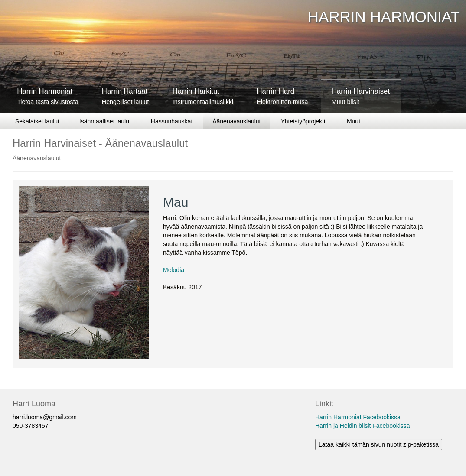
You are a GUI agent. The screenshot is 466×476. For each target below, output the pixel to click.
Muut (354, 121)
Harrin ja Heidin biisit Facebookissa (363, 426)
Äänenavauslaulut (236, 121)
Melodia (174, 270)
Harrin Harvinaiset (361, 96)
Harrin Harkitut (203, 96)
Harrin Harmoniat (47, 96)
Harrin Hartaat (125, 96)
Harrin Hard (282, 96)
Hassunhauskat (172, 121)
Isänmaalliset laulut (105, 121)
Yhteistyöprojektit (304, 121)
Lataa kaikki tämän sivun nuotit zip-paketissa (379, 444)
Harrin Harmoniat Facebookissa (358, 417)
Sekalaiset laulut (37, 121)
